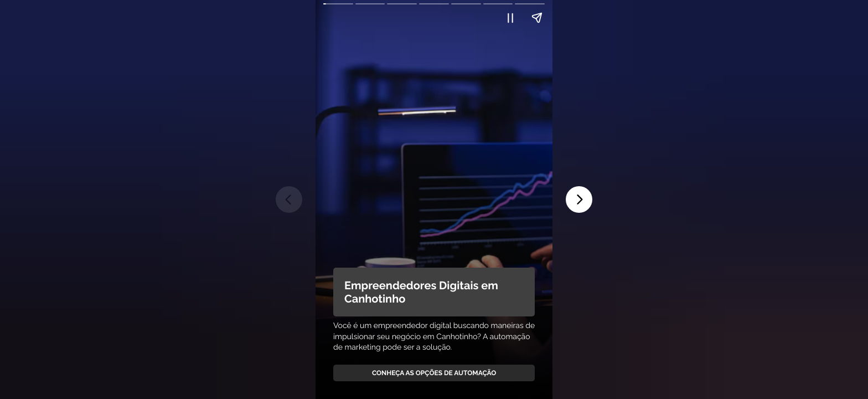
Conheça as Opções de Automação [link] (434, 373)
